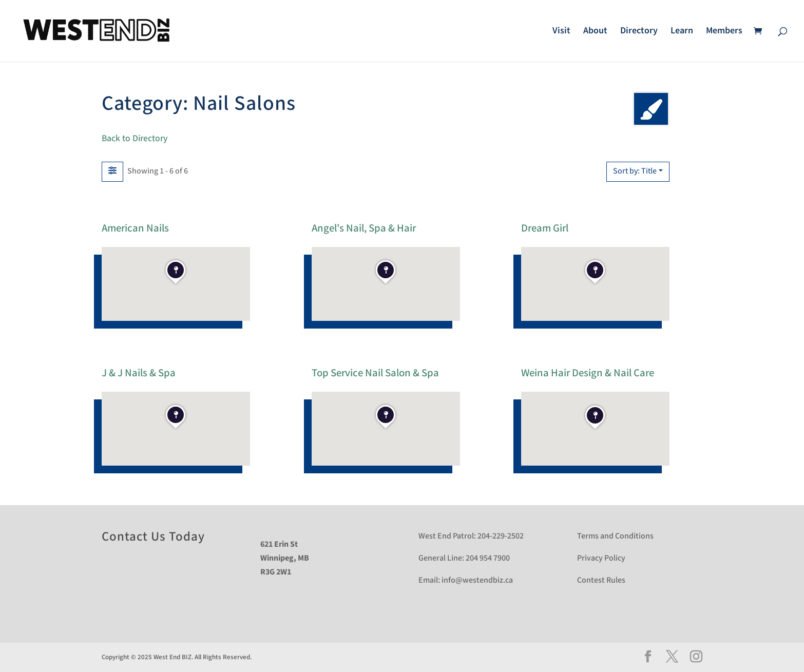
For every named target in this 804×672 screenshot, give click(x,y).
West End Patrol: (447, 536)
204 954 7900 (488, 558)
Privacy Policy (601, 558)
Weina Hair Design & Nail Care (588, 372)
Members (724, 32)
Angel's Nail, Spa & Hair (364, 228)
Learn (682, 32)
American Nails (135, 228)
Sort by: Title (635, 171)
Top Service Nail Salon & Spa (375, 372)
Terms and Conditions (615, 536)
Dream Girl (545, 228)
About (595, 32)
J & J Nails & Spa (139, 372)
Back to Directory (135, 138)
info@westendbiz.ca (477, 580)
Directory (639, 32)
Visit (561, 32)
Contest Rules (601, 580)
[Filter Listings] (112, 171)
